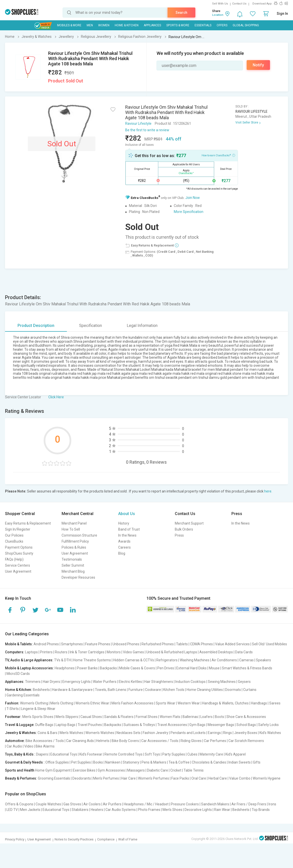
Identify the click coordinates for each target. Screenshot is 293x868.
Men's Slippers (67, 717)
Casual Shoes (91, 717)
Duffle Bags (44, 725)
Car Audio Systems (121, 810)
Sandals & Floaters (119, 717)
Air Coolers (92, 804)
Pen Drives (166, 668)
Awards (124, 541)
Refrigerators (167, 660)
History (124, 523)
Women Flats (170, 717)
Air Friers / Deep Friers (249, 804)
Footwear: (13, 717)
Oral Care (199, 778)
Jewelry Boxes (246, 733)
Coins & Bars (47, 733)
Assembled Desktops (216, 652)
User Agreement (18, 571)
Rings (228, 733)
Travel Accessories (172, 725)
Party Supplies (174, 754)
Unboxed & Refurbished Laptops (172, 652)
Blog (122, 553)
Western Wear (189, 703)
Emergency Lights (77, 682)
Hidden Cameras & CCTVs (134, 660)
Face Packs (180, 778)
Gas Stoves (72, 804)
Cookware (153, 690)
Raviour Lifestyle (138, 123)
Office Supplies (57, 762)
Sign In (282, 14)
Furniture (136, 690)
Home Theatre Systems (92, 660)
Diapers (42, 754)
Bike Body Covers (125, 741)
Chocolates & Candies (209, 762)
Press (179, 535)
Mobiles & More (69, 25)
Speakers (263, 660)
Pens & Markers (154, 762)
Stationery (131, 762)
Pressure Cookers (185, 804)
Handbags (259, 703)
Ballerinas (190, 717)
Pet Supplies (81, 762)
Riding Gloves (191, 741)
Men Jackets (30, 810)
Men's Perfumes (106, 778)
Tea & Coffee (179, 762)
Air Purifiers (112, 804)
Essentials (203, 25)
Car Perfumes (215, 741)
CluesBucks (14, 541)
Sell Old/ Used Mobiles (269, 644)
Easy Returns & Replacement (28, 523)
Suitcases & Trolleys (139, 725)
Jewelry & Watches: (21, 733)
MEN (90, 25)
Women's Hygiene (267, 778)
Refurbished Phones (158, 644)
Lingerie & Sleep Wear (38, 709)
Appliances (152, 25)
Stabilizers (80, 810)
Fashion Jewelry (156, 733)
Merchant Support (189, 523)
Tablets (182, 644)
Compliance (106, 839)
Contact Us (239, 4)
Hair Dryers (51, 682)
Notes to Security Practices (74, 839)
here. (268, 491)
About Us (127, 514)
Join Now (193, 198)
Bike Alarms (45, 746)
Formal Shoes (147, 717)
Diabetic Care (158, 770)
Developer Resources (78, 577)
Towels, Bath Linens (111, 690)
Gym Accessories (111, 770)
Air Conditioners (224, 660)
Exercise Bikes (84, 770)
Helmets (103, 741)
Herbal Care (218, 778)
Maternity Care (211, 754)
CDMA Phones (201, 644)
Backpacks (108, 668)
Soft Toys (152, 754)
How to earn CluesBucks (218, 155)
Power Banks (87, 668)
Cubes (192, 754)
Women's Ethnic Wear (92, 703)
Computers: (15, 652)
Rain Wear (222, 810)
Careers (124, 547)
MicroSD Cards (18, 674)
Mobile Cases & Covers (137, 668)
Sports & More (178, 25)
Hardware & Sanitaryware (72, 690)
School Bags (246, 725)
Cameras (246, 660)
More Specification (189, 212)
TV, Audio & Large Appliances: (29, 660)
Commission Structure (79, 535)
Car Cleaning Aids (80, 741)
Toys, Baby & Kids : (20, 754)
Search (181, 13)
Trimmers (33, 682)
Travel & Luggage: (20, 725)
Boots (219, 717)
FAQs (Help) (14, 559)
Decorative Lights (198, 810)
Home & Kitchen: (19, 690)
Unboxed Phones (126, 644)
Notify (258, 65)
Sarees (275, 703)
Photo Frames (149, 810)
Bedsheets (41, 690)
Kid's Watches (270, 733)
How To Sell (71, 529)
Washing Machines (195, 660)
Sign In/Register (18, 529)
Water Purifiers (105, 682)
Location (218, 15)
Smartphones (72, 644)
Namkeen (113, 762)
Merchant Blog (73, 571)
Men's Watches (71, 733)
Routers (61, 652)
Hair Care (128, 778)
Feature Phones (98, 644)
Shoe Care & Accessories (246, 717)
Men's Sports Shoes (38, 717)
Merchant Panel (74, 523)
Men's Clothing (62, 703)
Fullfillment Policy (75, 541)
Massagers (136, 770)
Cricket (176, 770)
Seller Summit (73, 565)
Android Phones (46, 644)
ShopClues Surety (19, 553)
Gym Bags (197, 725)
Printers (46, 652)
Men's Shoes (172, 810)
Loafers (206, 717)
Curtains (250, 690)
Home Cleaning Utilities (205, 690)
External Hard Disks (191, 668)
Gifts (257, 762)
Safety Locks (268, 725)
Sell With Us (220, 4)
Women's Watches (100, 733)
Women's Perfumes (154, 778)
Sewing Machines (222, 682)
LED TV (12, 810)
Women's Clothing (34, 703)
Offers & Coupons (19, 804)
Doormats (233, 690)
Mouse (214, 668)
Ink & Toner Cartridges (87, 652)
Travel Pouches (90, 725)
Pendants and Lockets (188, 733)
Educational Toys (64, 754)
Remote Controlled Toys (123, 754)
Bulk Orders (184, 529)
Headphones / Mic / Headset (146, 804)
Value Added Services (232, 644)
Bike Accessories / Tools (45, 741)
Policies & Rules (74, 547)
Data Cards (244, 652)
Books (98, 762)
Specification (91, 326)
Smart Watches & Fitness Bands (247, 668)
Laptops (31, 652)
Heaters (97, 810)
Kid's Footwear (91, 754)
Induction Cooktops (190, 682)
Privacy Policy (15, 839)
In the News (127, 535)
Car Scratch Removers (246, 741)
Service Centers (18, 565)
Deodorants (82, 778)
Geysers (244, 682)
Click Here (56, 397)
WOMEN (104, 25)
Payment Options (19, 547)
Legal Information (142, 326)
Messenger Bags (221, 725)
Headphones (65, 668)
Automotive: (15, 741)
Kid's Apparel (236, 754)
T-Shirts (13, 709)
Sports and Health (20, 770)
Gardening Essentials (23, 695)
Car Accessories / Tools (160, 741)
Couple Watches (48, 804)
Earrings (214, 733)
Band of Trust (129, 529)
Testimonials (72, 559)
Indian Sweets (240, 762)
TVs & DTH (62, 660)
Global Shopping (246, 25)
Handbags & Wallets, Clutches (225, 703)
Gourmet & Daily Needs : (25, 762)
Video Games (133, 652)
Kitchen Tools (174, 690)
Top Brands (261, 810)
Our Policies (14, 535)
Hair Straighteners (159, 682)
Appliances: (15, 682)
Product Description (36, 326)
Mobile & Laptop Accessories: (29, 668)
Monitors (114, 652)
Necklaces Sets (128, 733)
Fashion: (12, 703)
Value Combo (240, 778)
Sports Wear (166, 703)
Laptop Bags (65, 725)
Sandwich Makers (215, 804)
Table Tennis (194, 770)
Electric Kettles (130, 682)
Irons (272, 804)
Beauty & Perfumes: (21, 778)
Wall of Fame (128, 839)
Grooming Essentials (54, 778)
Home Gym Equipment (53, 770)
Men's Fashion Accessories (132, 703)
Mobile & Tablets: (19, 644)
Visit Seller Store (247, 122)
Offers (222, 25)
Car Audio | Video (20, 746)
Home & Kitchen (127, 25)
